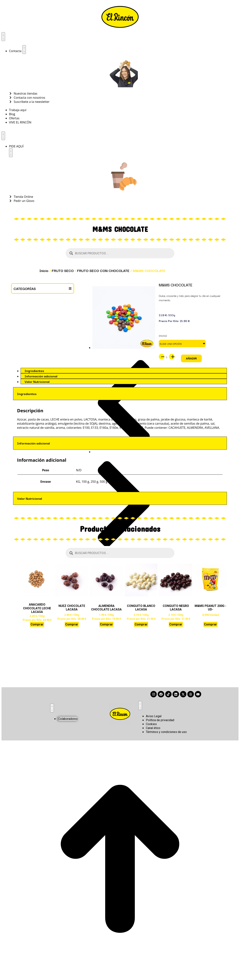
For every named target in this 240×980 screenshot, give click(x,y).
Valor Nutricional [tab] (30, 498)
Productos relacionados (120, 529)
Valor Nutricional (37, 381)
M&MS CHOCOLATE (120, 229)
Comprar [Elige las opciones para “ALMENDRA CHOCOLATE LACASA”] (106, 624)
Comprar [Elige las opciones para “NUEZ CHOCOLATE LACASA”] (72, 624)
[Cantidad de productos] (167, 357)
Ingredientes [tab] (27, 394)
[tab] (124, 371)
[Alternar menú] (3, 37)
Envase (163, 336)
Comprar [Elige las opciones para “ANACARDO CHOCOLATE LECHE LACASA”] (37, 624)
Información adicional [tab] (33, 443)
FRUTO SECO (63, 270)
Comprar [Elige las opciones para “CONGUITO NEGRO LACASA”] (176, 624)
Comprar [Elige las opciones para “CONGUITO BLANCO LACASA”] (141, 624)
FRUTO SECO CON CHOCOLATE (103, 270)
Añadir (191, 358)
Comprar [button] (210, 624)
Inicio (44, 270)
